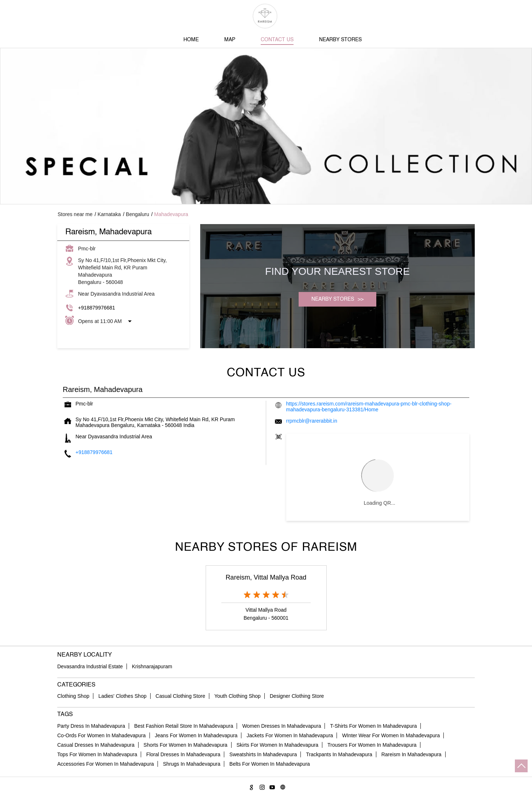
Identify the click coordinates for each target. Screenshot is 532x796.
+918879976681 (97, 308)
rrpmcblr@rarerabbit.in (312, 421)
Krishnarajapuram (152, 666)
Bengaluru (137, 214)
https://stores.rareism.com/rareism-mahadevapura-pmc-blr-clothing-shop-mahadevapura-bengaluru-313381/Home (369, 407)
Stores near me (75, 214)
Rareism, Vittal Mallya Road (266, 577)
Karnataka (109, 214)
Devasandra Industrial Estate (90, 666)
